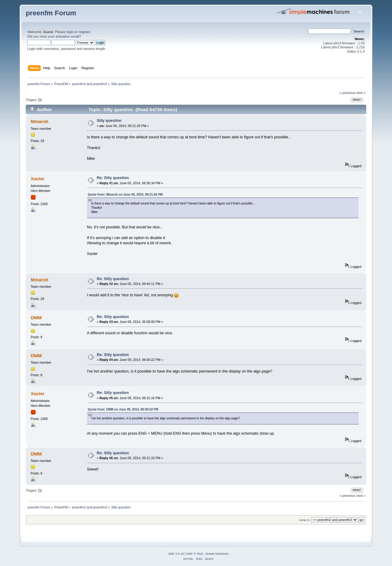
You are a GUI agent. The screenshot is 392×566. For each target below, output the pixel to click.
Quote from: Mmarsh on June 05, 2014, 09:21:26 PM (125, 195)
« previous (347, 93)
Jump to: (305, 520)
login (70, 32)
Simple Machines (217, 554)
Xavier (38, 179)
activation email (67, 36)
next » (361, 93)
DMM (36, 318)
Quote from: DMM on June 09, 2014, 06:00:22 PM (123, 409)
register (84, 32)
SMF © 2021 (195, 554)
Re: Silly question (113, 178)
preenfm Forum (51, 13)
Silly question (109, 121)
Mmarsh (39, 121)
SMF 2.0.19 (176, 554)
